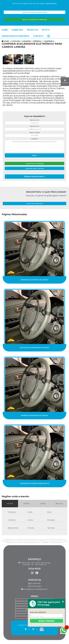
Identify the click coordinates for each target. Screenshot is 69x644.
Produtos (33, 30)
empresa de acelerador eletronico (37, 41)
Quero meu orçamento (34, 204)
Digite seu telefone (35, 133)
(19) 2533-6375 (34, 583)
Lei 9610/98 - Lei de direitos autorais (52, 543)
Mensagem (34, 139)
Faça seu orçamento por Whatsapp (34, 20)
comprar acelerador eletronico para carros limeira (49, 41)
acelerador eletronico (26, 41)
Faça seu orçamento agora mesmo (34, 12)
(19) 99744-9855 (34, 586)
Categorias (16, 41)
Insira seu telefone (38, 612)
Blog (45, 30)
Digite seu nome (34, 120)
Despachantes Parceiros (15, 36)
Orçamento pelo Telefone (35, 168)
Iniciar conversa (46, 621)
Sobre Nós (17, 30)
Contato (38, 36)
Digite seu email (35, 126)
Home (5, 30)
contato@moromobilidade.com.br (34, 589)
